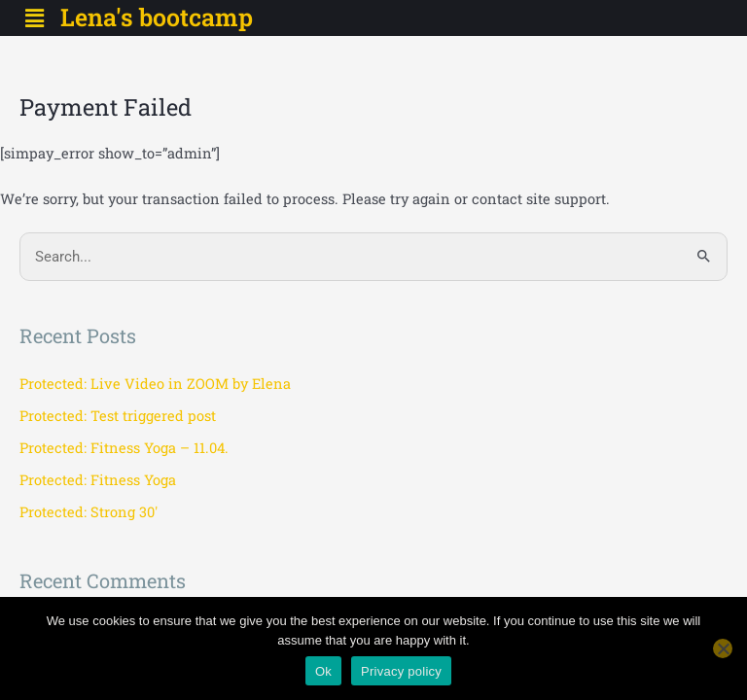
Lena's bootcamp (157, 17)
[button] (34, 18)
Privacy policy (401, 671)
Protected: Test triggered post (118, 416)
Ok (323, 671)
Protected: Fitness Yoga (98, 480)
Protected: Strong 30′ (89, 512)
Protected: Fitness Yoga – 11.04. (124, 448)
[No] (723, 648)
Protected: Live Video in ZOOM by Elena (155, 384)
